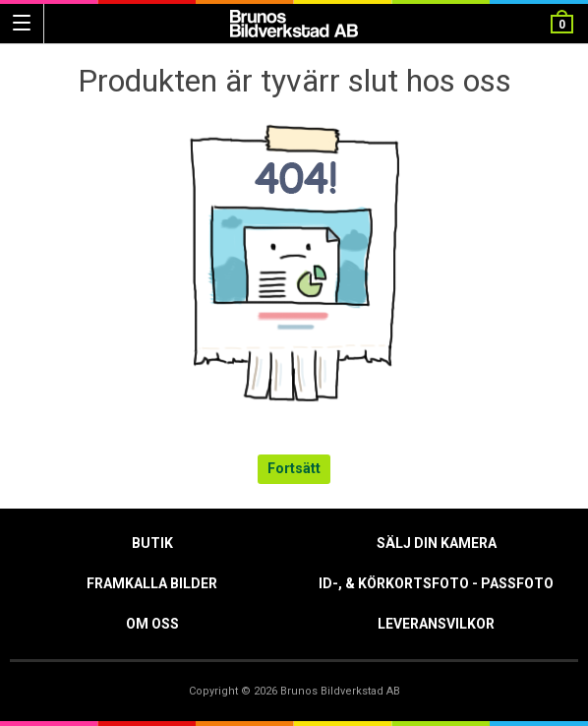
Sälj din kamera (437, 543)
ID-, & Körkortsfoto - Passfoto (436, 583)
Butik (152, 543)
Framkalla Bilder (152, 583)
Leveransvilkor (436, 624)
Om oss (152, 624)
